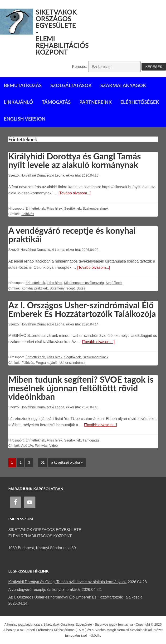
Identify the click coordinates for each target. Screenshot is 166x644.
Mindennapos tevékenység (84, 283)
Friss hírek (55, 208)
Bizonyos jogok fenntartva (114, 624)
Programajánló (47, 363)
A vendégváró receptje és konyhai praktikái (72, 235)
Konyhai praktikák (35, 288)
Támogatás (91, 440)
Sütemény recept (62, 288)
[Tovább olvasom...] (75, 193)
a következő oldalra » (65, 461)
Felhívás (28, 214)
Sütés (81, 288)
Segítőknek (73, 208)
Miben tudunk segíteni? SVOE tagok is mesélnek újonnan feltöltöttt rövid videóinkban (81, 388)
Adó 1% (27, 446)
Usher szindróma (72, 363)
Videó (54, 446)
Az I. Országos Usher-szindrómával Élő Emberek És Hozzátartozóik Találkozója (82, 309)
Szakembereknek (96, 208)
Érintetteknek (35, 208)
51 (41, 461)
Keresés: (80, 67)
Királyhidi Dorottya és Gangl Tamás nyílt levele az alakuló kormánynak (75, 160)
